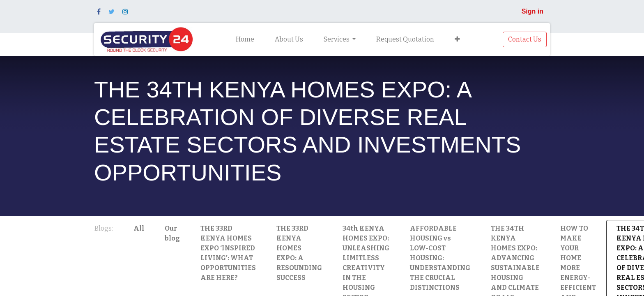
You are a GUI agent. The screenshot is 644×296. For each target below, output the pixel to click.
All (139, 228)
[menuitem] (245, 39)
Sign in (532, 11)
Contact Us (525, 39)
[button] (457, 39)
